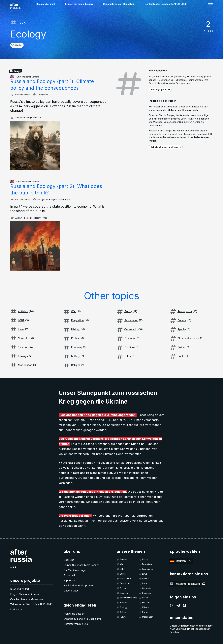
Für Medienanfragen (75, 570)
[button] (211, 5)
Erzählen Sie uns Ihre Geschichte (82, 619)
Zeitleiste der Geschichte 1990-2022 (166, 4)
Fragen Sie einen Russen (79, 4)
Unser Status (71, 591)
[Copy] (204, 584)
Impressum (70, 580)
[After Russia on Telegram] (178, 606)
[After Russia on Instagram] (172, 606)
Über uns (69, 560)
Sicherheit (69, 575)
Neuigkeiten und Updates (78, 585)
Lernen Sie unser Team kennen (81, 565)
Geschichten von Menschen (119, 4)
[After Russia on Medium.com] (185, 606)
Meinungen (17, 609)
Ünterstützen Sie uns (76, 624)
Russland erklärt (46, 4)
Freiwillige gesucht (74, 614)
